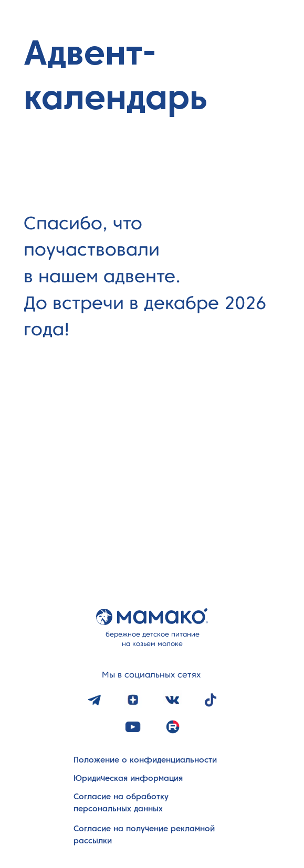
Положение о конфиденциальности (145, 760)
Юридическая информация (128, 778)
